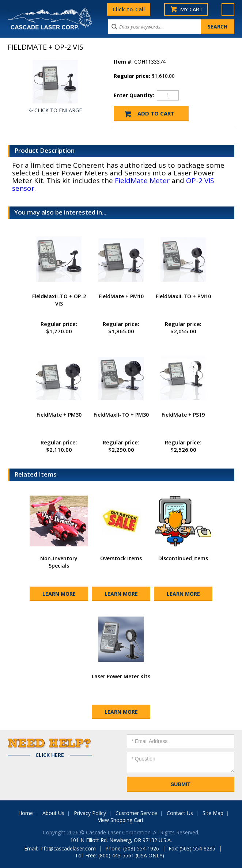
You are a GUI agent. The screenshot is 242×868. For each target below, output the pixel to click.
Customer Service (136, 813)
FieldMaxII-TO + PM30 (121, 415)
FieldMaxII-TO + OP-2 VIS (59, 300)
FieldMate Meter (142, 181)
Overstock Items (121, 558)
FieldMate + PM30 (59, 415)
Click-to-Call (129, 9)
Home (26, 813)
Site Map (213, 813)
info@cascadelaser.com (68, 848)
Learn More (59, 594)
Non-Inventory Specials (59, 562)
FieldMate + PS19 (183, 415)
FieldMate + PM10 (121, 296)
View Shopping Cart (121, 820)
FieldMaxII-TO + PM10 (183, 296)
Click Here (50, 755)
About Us (53, 813)
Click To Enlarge (58, 110)
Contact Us (180, 813)
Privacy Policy (90, 813)
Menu (228, 10)
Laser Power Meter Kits (121, 676)
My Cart (192, 9)
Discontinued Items (183, 558)
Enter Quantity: (134, 95)
